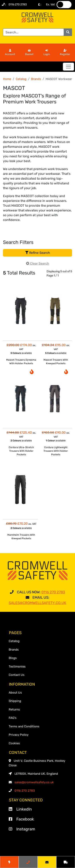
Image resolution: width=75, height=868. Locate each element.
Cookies (14, 743)
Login (47, 53)
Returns (14, 709)
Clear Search (38, 263)
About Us (15, 693)
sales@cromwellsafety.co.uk (34, 782)
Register (65, 53)
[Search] (33, 32)
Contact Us (17, 675)
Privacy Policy (19, 735)
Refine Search (38, 253)
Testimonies (17, 667)
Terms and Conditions (24, 726)
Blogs (13, 658)
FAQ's (13, 718)
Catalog (21, 79)
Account (10, 53)
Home (7, 79)
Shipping (15, 701)
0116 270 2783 (18, 4)
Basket (29, 53)
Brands (36, 79)
